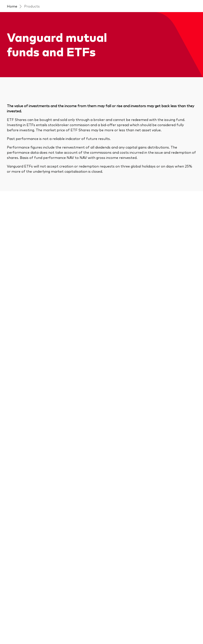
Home (12, 6)
